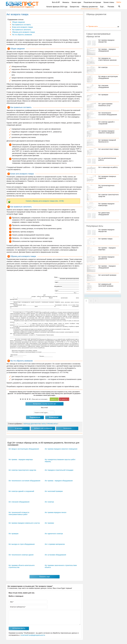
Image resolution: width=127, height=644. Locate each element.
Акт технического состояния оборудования (24, 481)
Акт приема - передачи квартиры (21, 460)
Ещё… (103, 7)
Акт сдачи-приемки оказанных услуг (105, 105)
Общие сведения (18, 22)
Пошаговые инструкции (92, 2)
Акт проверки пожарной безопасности (107, 141)
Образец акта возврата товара (23, 32)
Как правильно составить (21, 25)
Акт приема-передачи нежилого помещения (61, 449)
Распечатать (67, 428)
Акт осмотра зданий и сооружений (21, 491)
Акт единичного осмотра (54, 534)
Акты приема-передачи (97, 21)
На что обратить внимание (22, 35)
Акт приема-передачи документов (106, 258)
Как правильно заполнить (21, 30)
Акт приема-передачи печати (55, 512)
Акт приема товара (105, 239)
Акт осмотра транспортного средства (22, 470)
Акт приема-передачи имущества (106, 41)
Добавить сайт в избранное (43, 428)
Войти (118, 2)
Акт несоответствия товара (108, 149)
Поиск (118, 6)
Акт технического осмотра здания (21, 555)
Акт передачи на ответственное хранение (107, 59)
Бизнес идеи (76, 2)
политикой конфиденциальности (33, 635)
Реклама (111, 7)
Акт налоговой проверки (54, 491)
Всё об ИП (56, 2)
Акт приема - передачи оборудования (59, 481)
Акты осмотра (93, 18)
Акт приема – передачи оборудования (107, 50)
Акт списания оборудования (19, 502)
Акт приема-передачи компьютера (106, 205)
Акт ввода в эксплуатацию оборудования (24, 449)
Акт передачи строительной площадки (59, 470)
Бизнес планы (109, 2)
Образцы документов (90, 7)
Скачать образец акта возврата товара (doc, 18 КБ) (45, 201)
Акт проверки (14, 534)
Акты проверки (94, 24)
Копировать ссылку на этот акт (45, 404)
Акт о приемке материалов (55, 544)
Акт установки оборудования (55, 555)
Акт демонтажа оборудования (104, 214)
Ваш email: (45, 408)
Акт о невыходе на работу (108, 167)
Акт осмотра (49, 502)
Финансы (66, 2)
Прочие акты (93, 26)
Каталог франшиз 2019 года (57, 7)
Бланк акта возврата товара (22, 27)
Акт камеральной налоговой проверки (106, 285)
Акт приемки (49, 523)
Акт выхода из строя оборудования (22, 544)
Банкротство (74, 7)
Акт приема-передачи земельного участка (24, 523)
